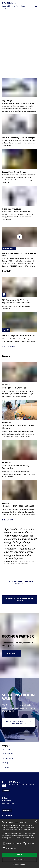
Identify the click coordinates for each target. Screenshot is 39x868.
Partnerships (8, 754)
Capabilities (7, 758)
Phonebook (8, 815)
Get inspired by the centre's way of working (19, 722)
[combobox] (36, 821)
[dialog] (19, 843)
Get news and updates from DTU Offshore (19, 583)
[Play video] (20, 237)
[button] (36, 6)
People (6, 763)
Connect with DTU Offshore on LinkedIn (19, 600)
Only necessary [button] (19, 860)
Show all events (9, 347)
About (5, 767)
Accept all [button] (20, 855)
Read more (11, 653)
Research (6, 749)
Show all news (8, 520)
